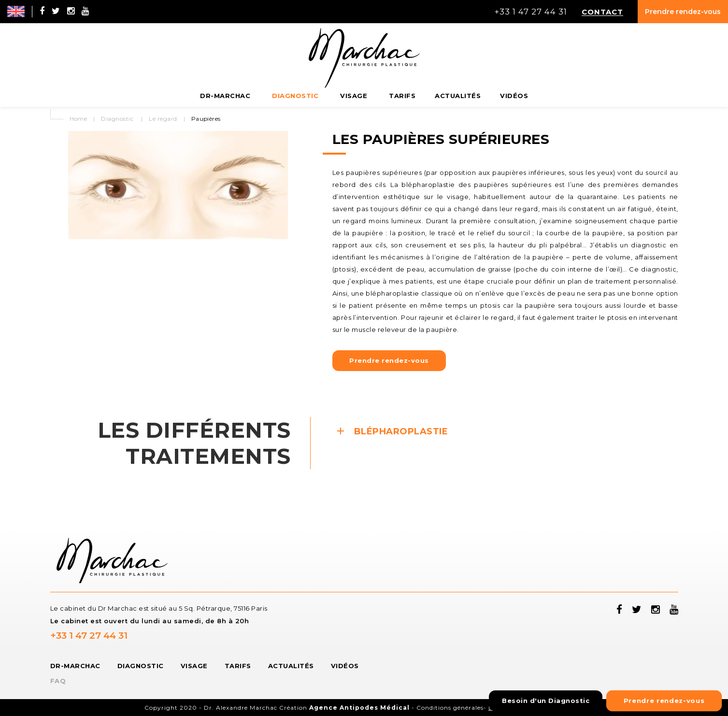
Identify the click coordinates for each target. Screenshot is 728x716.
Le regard (163, 119)
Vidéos (345, 666)
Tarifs (238, 666)
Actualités (291, 666)
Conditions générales (450, 708)
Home (79, 119)
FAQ (58, 681)
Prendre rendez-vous (683, 12)
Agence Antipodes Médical (359, 708)
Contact (602, 12)
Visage (194, 666)
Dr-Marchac (75, 666)
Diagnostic (117, 119)
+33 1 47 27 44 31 (89, 636)
